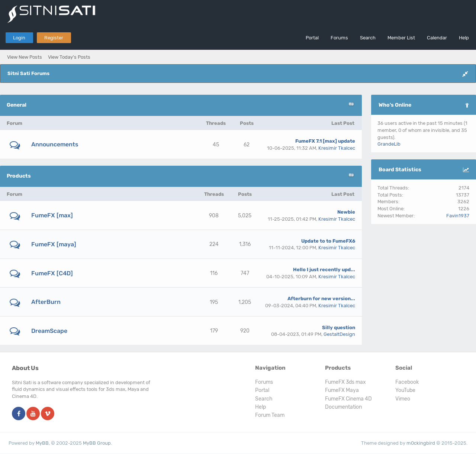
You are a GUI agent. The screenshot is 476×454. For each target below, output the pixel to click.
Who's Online (395, 105)
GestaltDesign (339, 334)
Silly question (339, 327)
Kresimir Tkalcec (337, 148)
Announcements (55, 144)
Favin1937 (458, 216)
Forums (339, 38)
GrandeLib (389, 144)
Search (368, 38)
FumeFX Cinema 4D (348, 399)
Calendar (437, 38)
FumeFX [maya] (54, 244)
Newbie (346, 212)
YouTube (405, 390)
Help (464, 38)
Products (19, 176)
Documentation (343, 407)
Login (19, 38)
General (17, 105)
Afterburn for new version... (321, 299)
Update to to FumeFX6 (328, 241)
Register (54, 38)
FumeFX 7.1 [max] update (325, 141)
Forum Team (270, 415)
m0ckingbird (421, 443)
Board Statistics (400, 170)
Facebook (407, 382)
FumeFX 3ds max (345, 382)
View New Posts (25, 57)
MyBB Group (97, 443)
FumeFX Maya (342, 390)
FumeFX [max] (52, 215)
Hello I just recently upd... (324, 270)
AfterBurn (46, 302)
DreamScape (49, 331)
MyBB (42, 443)
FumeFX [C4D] (52, 273)
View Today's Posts (69, 57)
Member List (401, 38)
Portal (312, 38)
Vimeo (403, 399)
